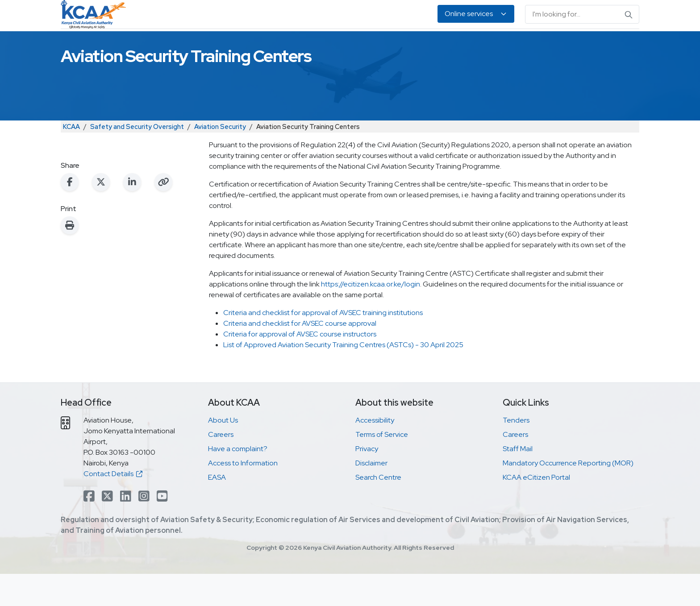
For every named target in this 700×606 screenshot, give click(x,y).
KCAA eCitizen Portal (536, 509)
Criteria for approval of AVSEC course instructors (300, 366)
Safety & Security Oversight (180, 45)
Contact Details (113, 506)
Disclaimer (371, 495)
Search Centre (378, 509)
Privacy (367, 481)
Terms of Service (382, 467)
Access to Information (243, 495)
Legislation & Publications (452, 45)
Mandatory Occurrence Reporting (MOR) (568, 495)
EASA (516, 45)
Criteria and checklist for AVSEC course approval (300, 355)
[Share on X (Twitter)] (101, 214)
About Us (552, 45)
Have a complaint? (238, 481)
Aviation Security (220, 159)
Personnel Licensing (273, 45)
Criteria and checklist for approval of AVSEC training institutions (323, 345)
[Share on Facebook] (70, 214)
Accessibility (375, 452)
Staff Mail (518, 481)
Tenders (516, 452)
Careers (221, 467)
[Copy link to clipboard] (163, 214)
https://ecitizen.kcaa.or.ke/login (371, 316)
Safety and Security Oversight (137, 159)
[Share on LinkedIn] (132, 214)
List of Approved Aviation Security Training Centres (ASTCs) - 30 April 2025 (344, 377)
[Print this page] (70, 257)
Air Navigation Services (358, 45)
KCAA (71, 159)
